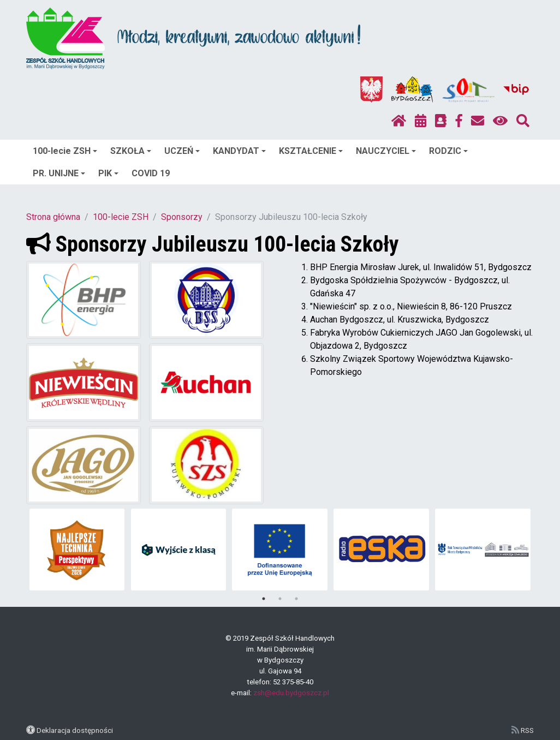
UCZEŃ (182, 151)
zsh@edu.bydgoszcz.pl (291, 693)
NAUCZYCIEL (386, 151)
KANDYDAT (239, 151)
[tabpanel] (77, 550)
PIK (108, 173)
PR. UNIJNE (59, 173)
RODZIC (448, 151)
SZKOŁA (131, 151)
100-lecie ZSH (65, 151)
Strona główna (53, 217)
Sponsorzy (182, 217)
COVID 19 (151, 173)
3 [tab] (296, 599)
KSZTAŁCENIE (311, 151)
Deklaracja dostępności (75, 730)
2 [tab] (280, 599)
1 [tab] (264, 599)
